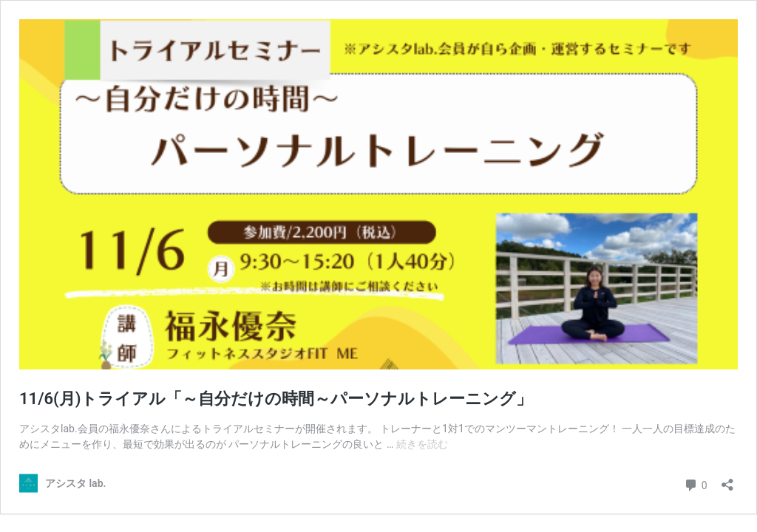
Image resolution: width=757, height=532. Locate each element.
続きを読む (422, 444)
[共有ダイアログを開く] (727, 480)
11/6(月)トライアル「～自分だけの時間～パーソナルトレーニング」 (276, 399)
